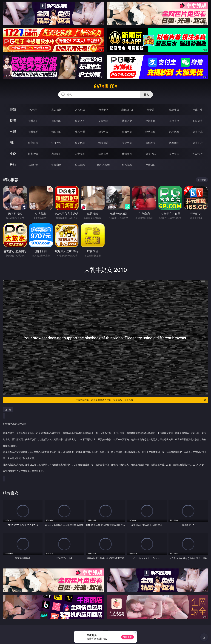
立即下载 (128, 637)
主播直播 (174, 121)
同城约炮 (33, 165)
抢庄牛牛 (198, 110)
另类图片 (198, 143)
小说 (13, 154)
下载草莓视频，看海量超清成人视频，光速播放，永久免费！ (141, 400)
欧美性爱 (103, 132)
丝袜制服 (151, 121)
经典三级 (151, 132)
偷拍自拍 (56, 132)
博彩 (13, 110)
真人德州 (56, 110)
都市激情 (33, 154)
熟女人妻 (127, 121)
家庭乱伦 (56, 154)
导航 (13, 165)
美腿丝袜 (127, 143)
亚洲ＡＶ (33, 121)
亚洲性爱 (33, 132)
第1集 (8, 409)
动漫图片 (103, 143)
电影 (13, 132)
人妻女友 (80, 154)
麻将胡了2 (127, 110)
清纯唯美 (151, 143)
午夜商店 (56, 165)
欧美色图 (80, 143)
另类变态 (198, 132)
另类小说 (151, 154)
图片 (13, 143)
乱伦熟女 (174, 132)
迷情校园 (127, 154)
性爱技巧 (198, 154)
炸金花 (151, 110)
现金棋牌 (174, 110)
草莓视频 (80, 165)
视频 (13, 121)
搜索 (146, 95)
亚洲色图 (56, 143)
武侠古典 (103, 154)
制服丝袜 (127, 132)
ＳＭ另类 (198, 121)
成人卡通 (80, 132)
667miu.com (106, 87)
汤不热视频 (103, 165)
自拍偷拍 (56, 121)
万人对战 (80, 110)
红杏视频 (127, 165)
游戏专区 (103, 110)
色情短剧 (151, 165)
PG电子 (33, 110)
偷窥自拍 (33, 143)
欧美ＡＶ (80, 121)
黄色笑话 (174, 154)
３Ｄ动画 (103, 121)
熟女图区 (174, 143)
